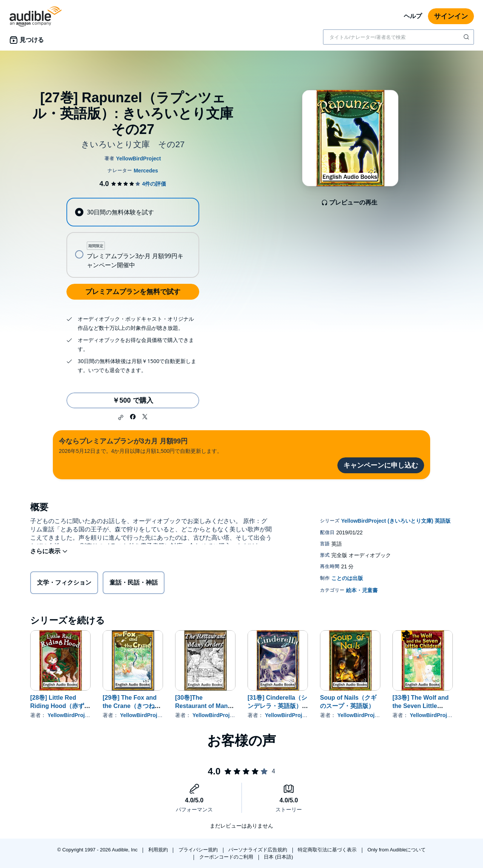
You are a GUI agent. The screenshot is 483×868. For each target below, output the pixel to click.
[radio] (133, 212)
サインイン (451, 16)
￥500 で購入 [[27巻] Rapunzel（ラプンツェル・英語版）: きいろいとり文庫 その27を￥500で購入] (133, 400)
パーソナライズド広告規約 (258, 850)
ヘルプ (413, 16)
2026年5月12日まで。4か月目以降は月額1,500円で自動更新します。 (141, 445)
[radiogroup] (133, 238)
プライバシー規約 (199, 850)
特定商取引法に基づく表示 (328, 850)
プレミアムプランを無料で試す (133, 292)
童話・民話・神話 (134, 584)
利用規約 (159, 850)
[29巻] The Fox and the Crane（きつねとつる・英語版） (132, 706)
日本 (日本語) (278, 857)
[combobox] (398, 37)
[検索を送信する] (467, 37)
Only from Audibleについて (397, 850)
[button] (121, 417)
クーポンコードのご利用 (227, 857)
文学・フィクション (64, 584)
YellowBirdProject (70, 715)
